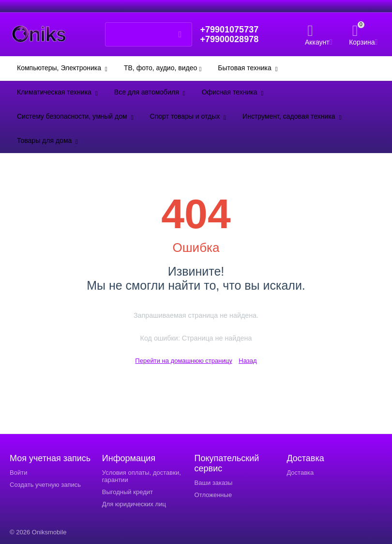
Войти (18, 473)
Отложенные (213, 495)
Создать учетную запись (45, 485)
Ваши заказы (214, 483)
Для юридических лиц (134, 504)
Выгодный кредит (128, 492)
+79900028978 (229, 39)
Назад (248, 361)
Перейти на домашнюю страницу (183, 361)
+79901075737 (229, 30)
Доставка (300, 473)
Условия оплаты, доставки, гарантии (142, 476)
